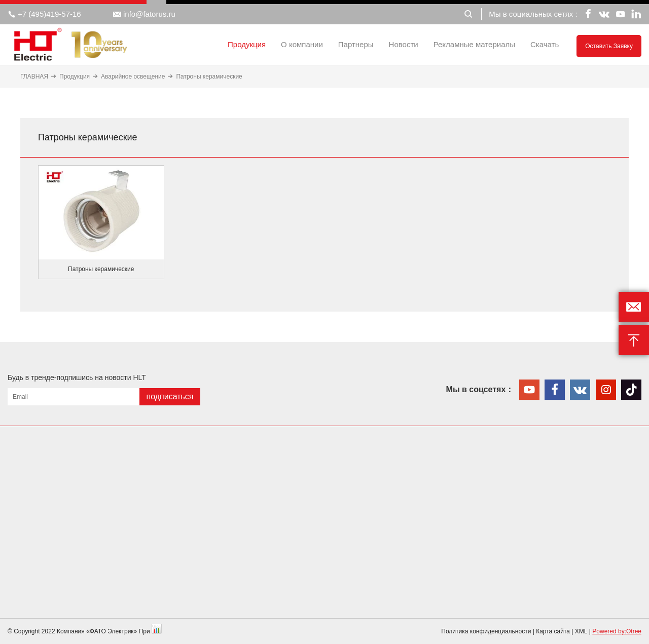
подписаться (170, 396)
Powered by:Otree (617, 631)
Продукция (247, 44)
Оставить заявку (609, 46)
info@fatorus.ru (144, 14)
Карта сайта (553, 631)
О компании (302, 44)
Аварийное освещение (133, 77)
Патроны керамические (209, 77)
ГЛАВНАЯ (34, 77)
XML (581, 631)
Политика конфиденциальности (486, 631)
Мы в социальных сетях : (533, 14)
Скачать (545, 44)
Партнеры (356, 44)
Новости (404, 44)
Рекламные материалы (474, 44)
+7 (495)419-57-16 (44, 14)
